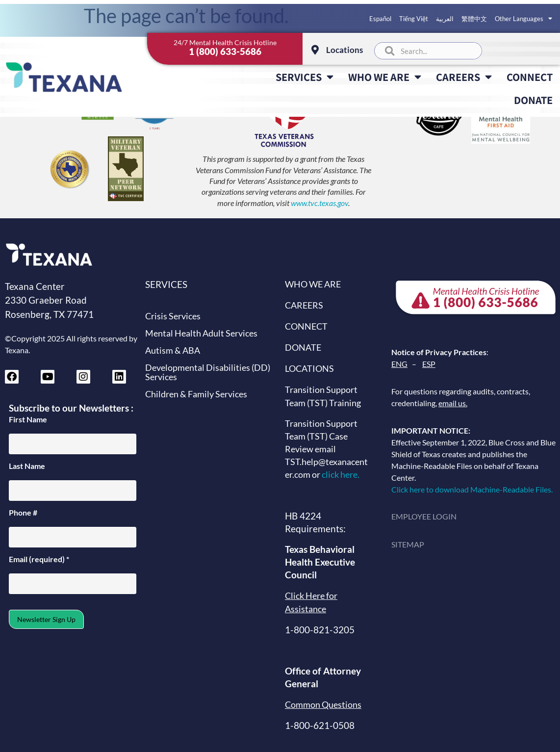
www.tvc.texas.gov (319, 203)
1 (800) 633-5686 (225, 51)
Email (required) (39, 559)
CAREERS (464, 77)
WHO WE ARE (385, 77)
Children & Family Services (196, 394)
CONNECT (530, 77)
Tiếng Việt (414, 19)
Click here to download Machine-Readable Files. (473, 489)
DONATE (533, 100)
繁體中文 (474, 19)
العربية (445, 19)
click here (340, 475)
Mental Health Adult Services (201, 333)
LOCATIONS (309, 369)
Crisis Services (173, 316)
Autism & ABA (173, 350)
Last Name (27, 466)
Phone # (23, 513)
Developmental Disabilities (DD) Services (208, 372)
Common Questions (323, 705)
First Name (28, 419)
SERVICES (305, 77)
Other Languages (523, 19)
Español (380, 19)
